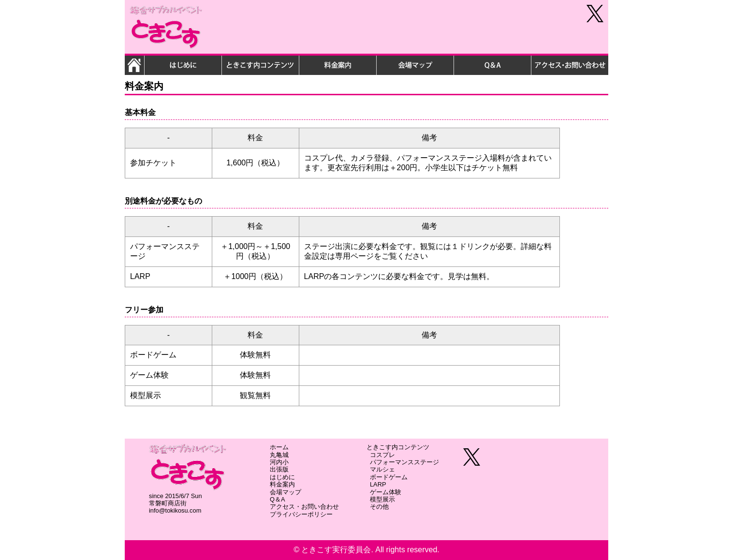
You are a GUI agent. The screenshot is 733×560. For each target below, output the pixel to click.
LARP (378, 484)
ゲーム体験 (386, 492)
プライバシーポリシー (301, 514)
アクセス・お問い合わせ (304, 507)
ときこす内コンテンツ (398, 447)
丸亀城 (279, 455)
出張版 (279, 469)
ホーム (279, 447)
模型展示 (382, 499)
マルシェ (382, 469)
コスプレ (382, 455)
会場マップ (286, 492)
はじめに (282, 477)
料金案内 (282, 484)
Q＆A (278, 499)
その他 (379, 507)
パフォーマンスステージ (404, 462)
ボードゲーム (389, 477)
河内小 (279, 462)
